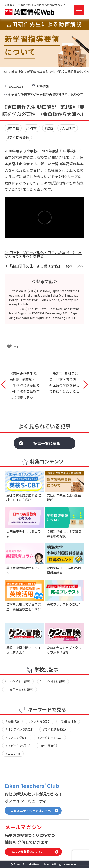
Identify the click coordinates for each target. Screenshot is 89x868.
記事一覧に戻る (47, 443)
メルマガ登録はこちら (27, 852)
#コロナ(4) (13, 754)
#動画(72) (12, 721)
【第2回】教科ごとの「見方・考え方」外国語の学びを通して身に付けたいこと (64, 382)
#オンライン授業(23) (20, 729)
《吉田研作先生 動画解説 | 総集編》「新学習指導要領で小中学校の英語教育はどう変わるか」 (25, 385)
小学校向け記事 (20, 681)
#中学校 (13, 128)
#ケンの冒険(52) (40, 721)
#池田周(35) (68, 721)
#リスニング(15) (17, 737)
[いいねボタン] (9, 347)
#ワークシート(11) (50, 737)
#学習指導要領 (18, 137)
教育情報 (18, 72)
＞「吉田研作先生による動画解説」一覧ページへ (44, 266)
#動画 (49, 128)
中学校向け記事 (55, 681)
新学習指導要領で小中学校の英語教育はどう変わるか (46, 94)
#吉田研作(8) (49, 745)
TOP (5, 72)
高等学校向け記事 (21, 689)
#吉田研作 (68, 128)
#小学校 (31, 128)
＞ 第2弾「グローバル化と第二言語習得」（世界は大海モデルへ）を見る (43, 254)
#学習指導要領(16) (55, 729)
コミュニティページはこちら (31, 811)
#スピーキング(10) (18, 745)
